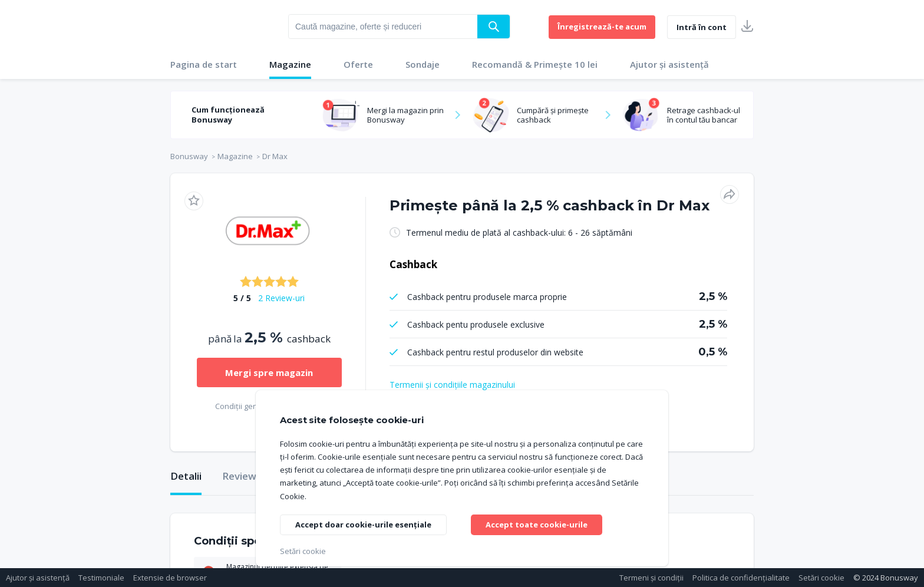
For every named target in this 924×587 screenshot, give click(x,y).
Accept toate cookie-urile (540, 523)
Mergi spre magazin (269, 372)
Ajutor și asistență (669, 64)
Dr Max (275, 156)
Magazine (290, 64)
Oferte (358, 64)
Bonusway (189, 156)
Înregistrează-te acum (602, 27)
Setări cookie (821, 578)
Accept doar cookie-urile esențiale (367, 525)
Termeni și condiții (651, 578)
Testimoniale (101, 578)
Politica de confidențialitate (741, 578)
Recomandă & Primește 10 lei (535, 64)
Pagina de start (204, 64)
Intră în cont (702, 27)
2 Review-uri (281, 298)
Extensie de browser (170, 578)
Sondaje (423, 64)
